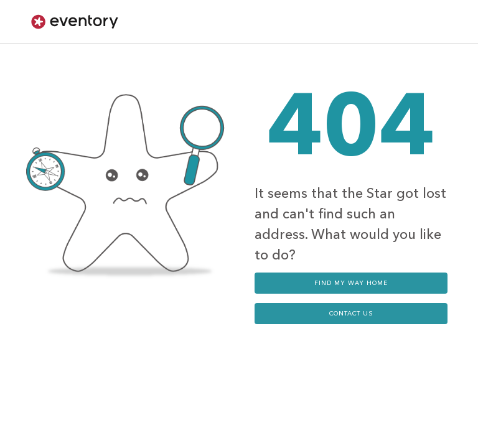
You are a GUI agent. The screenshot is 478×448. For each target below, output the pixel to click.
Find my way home (351, 283)
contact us (351, 314)
